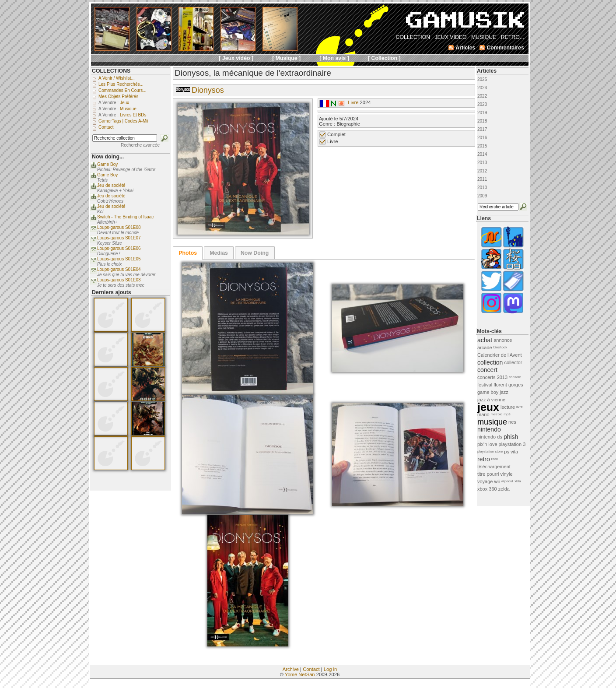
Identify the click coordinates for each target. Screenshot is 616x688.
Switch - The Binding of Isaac (125, 217)
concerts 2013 (492, 377)
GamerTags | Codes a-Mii (123, 121)
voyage (485, 481)
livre (520, 407)
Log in (330, 669)
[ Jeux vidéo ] (236, 58)
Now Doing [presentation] (255, 253)
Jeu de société (111, 185)
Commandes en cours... (122, 90)
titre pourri (488, 474)
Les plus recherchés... (121, 84)
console (515, 377)
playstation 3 (512, 444)
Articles (487, 71)
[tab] (188, 253)
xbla (518, 481)
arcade (485, 348)
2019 (482, 113)
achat (485, 340)
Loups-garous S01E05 (119, 259)
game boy (488, 392)
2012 (482, 171)
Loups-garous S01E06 (119, 248)
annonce (503, 340)
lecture (508, 407)
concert (487, 370)
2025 (482, 79)
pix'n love (487, 444)
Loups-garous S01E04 (119, 269)
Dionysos (208, 90)
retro (484, 459)
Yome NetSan (300, 674)
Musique (128, 109)
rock (495, 459)
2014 (482, 154)
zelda (504, 489)
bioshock (500, 347)
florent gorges (508, 385)
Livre (353, 102)
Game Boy (107, 164)
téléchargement (494, 467)
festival (485, 385)
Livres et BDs (133, 115)
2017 (482, 129)
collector (513, 362)
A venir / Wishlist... (117, 78)
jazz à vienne (491, 400)
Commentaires (505, 48)
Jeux (124, 103)
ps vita (511, 452)
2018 (482, 121)
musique (492, 422)
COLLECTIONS (111, 71)
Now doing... (108, 157)
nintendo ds (490, 437)
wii (497, 481)
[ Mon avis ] (334, 58)
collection (490, 362)
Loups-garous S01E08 (119, 227)
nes (512, 422)
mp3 (507, 414)
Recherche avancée (140, 145)
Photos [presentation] (188, 253)
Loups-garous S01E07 (119, 238)
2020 (482, 104)
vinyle (507, 474)
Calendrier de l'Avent (500, 355)
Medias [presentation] (219, 253)
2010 (482, 188)
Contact (311, 669)
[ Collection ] (384, 58)
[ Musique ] (286, 58)
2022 (482, 96)
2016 (482, 138)
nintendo (489, 429)
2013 (482, 163)
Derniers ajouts (112, 292)
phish (511, 437)
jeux (488, 407)
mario (483, 414)
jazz (504, 392)
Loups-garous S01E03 (119, 280)
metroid (497, 414)
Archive (291, 669)
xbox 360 (487, 489)
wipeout (507, 481)
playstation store (490, 451)
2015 (482, 146)
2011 (482, 179)
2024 (482, 88)
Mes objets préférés (118, 97)
